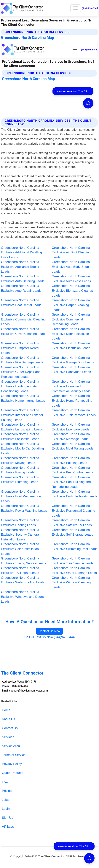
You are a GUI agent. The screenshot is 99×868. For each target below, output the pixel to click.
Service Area (11, 746)
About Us (8, 719)
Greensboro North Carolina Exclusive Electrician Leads (71, 346)
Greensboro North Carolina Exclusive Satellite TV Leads (72, 523)
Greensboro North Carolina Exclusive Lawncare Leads (71, 427)
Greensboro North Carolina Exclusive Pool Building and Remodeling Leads (71, 482)
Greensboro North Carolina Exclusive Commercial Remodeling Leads (71, 319)
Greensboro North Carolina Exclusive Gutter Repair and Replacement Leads (21, 372)
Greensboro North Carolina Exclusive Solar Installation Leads (20, 549)
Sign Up (8, 818)
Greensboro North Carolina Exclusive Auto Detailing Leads (23, 279)
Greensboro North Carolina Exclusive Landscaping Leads (22, 427)
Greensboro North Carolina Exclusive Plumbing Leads (20, 480)
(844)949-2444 (90, 8)
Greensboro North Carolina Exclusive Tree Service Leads (73, 561)
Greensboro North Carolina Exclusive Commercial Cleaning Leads (23, 319)
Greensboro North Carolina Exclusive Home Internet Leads (23, 398)
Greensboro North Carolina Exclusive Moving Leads (20, 460)
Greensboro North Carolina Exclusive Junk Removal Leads (74, 413)
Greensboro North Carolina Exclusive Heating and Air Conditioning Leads (20, 386)
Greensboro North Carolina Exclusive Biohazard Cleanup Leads (72, 291)
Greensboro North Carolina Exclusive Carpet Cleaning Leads (71, 305)
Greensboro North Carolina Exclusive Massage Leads (71, 437)
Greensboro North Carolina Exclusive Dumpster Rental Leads (20, 348)
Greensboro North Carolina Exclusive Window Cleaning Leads (71, 582)
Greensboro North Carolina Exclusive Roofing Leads (20, 523)
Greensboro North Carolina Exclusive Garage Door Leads (73, 360)
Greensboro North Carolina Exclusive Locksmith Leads (20, 437)
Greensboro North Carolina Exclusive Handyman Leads (71, 370)
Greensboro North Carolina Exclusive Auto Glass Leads (71, 279)
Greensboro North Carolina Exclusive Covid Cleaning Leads (24, 331)
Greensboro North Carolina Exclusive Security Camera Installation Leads (20, 535)
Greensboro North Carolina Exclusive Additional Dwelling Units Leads (21, 252)
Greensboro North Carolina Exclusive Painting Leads (71, 460)
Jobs (5, 800)
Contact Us (10, 728)
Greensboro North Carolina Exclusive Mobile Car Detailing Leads (22, 449)
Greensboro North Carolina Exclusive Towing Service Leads (23, 561)
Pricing (7, 791)
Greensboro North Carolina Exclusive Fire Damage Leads (22, 360)
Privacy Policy (12, 764)
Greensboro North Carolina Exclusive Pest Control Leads (72, 470)
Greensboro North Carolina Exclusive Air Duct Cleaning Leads (71, 252)
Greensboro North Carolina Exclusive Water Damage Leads (74, 570)
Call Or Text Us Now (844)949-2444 (49, 637)
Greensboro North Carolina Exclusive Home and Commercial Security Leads (71, 386)
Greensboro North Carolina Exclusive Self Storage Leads (72, 532)
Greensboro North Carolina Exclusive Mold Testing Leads (73, 446)
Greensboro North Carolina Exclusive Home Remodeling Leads (72, 401)
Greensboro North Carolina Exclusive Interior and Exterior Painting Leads (22, 415)
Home (6, 710)
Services (8, 737)
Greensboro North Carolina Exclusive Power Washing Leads (24, 508)
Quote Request (13, 773)
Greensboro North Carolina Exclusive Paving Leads (20, 470)
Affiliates (8, 827)
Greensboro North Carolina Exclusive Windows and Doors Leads (22, 597)
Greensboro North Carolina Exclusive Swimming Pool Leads (75, 547)
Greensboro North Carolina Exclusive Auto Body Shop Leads (71, 267)
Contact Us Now (49, 631)
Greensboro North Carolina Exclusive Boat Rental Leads (21, 303)
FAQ (5, 782)
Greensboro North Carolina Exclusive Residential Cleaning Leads (73, 511)
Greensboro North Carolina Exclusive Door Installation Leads (71, 334)
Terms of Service (14, 755)
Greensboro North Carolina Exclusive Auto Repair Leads (21, 288)
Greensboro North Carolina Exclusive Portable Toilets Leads (74, 494)
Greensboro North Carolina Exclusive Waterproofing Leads (23, 580)
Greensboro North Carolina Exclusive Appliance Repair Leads (20, 267)
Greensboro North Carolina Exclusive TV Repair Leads (20, 570)
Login (6, 809)
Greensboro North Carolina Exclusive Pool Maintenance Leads (21, 496)
